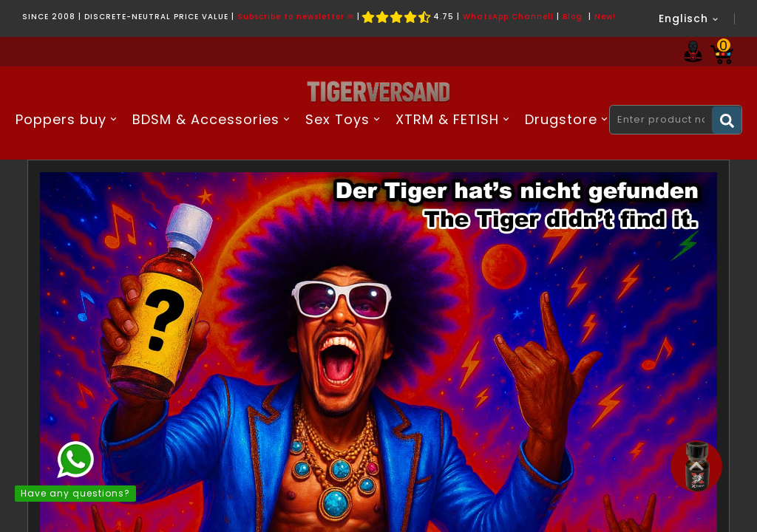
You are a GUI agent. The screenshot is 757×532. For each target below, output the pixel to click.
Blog (573, 17)
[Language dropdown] (689, 18)
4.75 (408, 17)
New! (605, 17)
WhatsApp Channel (507, 17)
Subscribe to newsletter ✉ (296, 17)
